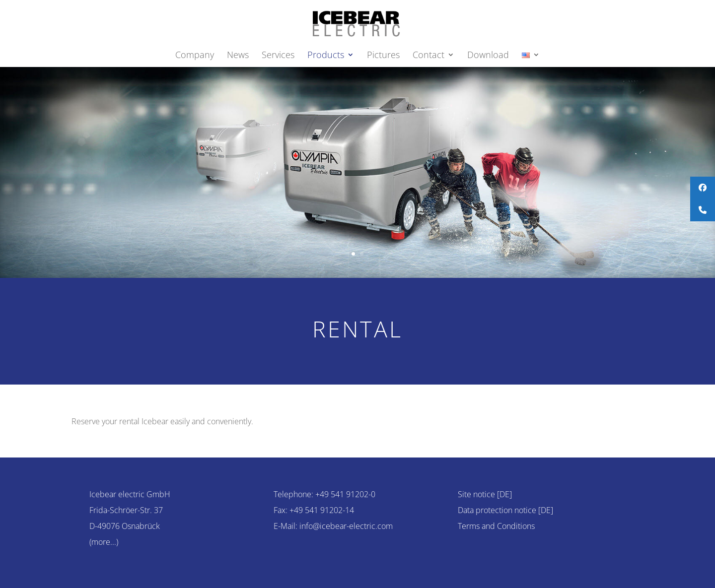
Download (488, 56)
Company (195, 56)
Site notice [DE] (485, 494)
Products (326, 56)
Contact (429, 56)
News (238, 56)
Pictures (383, 56)
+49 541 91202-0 (345, 494)
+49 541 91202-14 (322, 510)
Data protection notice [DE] (505, 510)
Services (278, 56)
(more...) (104, 542)
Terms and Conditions (496, 526)
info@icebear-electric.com (346, 526)
